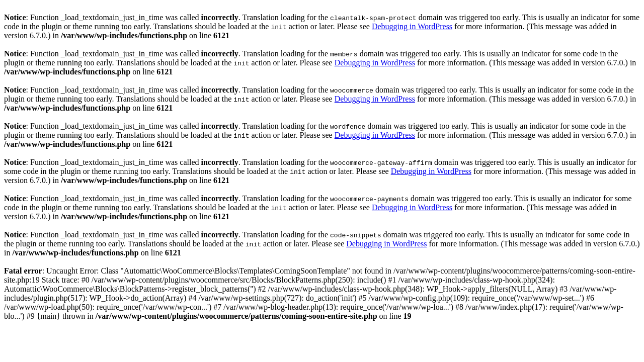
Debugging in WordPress (412, 26)
